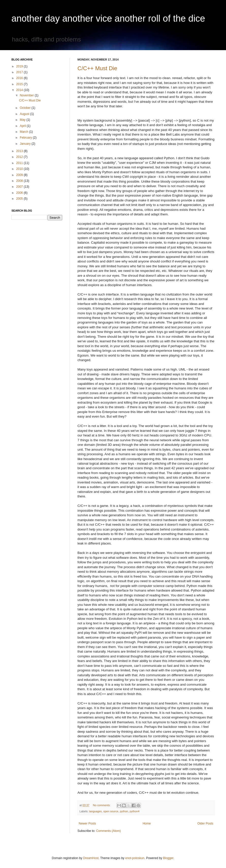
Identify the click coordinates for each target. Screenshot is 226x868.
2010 (20, 169)
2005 (20, 199)
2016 (20, 78)
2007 (20, 187)
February (26, 138)
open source (111, 811)
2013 (20, 151)
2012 (20, 157)
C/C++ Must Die (97, 68)
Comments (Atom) (108, 831)
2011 (20, 163)
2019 (20, 66)
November (27, 95)
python (124, 811)
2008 (20, 181)
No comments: (102, 805)
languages (95, 811)
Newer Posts (87, 823)
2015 (20, 84)
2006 (20, 193)
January (26, 144)
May (23, 120)
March (25, 132)
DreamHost (91, 858)
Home (147, 823)
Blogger (168, 858)
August (25, 114)
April (23, 126)
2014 (20, 90)
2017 (20, 72)
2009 (20, 175)
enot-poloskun (135, 858)
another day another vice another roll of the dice (108, 18)
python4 (135, 811)
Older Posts (205, 823)
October (26, 108)
